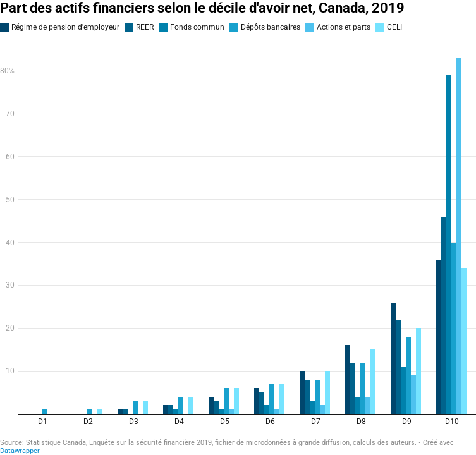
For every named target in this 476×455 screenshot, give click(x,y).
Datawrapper (20, 451)
